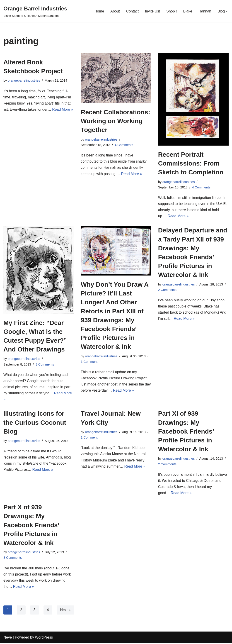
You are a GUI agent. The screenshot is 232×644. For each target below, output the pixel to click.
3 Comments (45, 365)
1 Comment (89, 362)
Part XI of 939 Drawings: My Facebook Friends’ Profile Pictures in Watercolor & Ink (186, 432)
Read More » (63, 109)
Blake (188, 11)
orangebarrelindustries (24, 80)
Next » (65, 611)
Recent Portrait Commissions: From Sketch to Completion (191, 163)
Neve (8, 638)
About (115, 11)
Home (99, 11)
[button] (227, 11)
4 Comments (124, 145)
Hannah (205, 11)
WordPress (44, 638)
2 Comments (167, 290)
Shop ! (172, 11)
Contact (132, 11)
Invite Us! (152, 11)
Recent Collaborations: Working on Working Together (115, 121)
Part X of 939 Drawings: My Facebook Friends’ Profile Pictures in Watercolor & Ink (31, 526)
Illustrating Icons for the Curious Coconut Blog (35, 423)
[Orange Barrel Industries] (35, 11)
